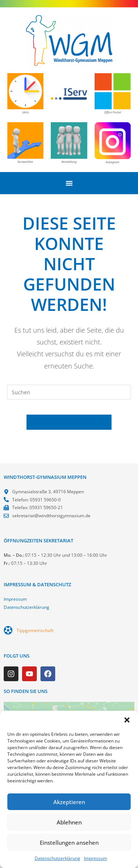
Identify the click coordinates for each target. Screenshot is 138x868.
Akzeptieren (69, 802)
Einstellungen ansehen (69, 843)
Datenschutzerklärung (57, 858)
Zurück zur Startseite (69, 422)
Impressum (95, 858)
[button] (127, 720)
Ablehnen (69, 822)
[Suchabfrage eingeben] (69, 392)
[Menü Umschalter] (69, 183)
